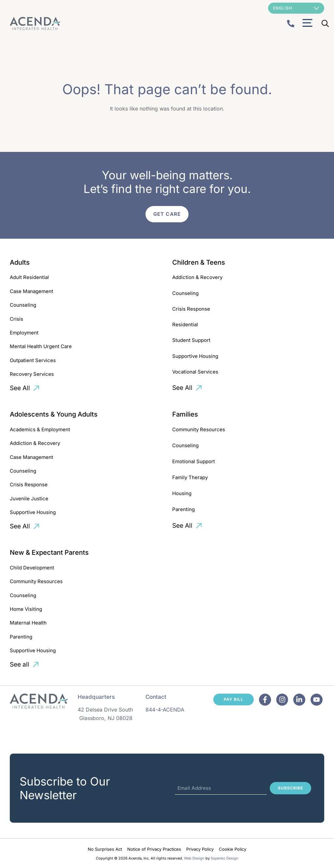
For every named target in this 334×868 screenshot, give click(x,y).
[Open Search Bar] (325, 23)
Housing (182, 493)
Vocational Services (195, 372)
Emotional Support (194, 461)
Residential (185, 324)
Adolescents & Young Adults (54, 414)
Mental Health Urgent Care (41, 346)
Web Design (194, 858)
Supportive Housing (195, 356)
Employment (24, 333)
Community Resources (199, 429)
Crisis (16, 319)
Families (185, 414)
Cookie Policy (233, 849)
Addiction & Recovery (197, 277)
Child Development (32, 568)
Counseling (23, 305)
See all (20, 664)
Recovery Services (32, 374)
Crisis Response (191, 309)
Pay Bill (234, 699)
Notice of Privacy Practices (154, 849)
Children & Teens (199, 262)
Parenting (183, 509)
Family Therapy (190, 477)
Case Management (31, 291)
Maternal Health (28, 623)
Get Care (167, 214)
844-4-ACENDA (165, 710)
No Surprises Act (105, 849)
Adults (20, 262)
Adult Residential (29, 277)
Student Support (191, 340)
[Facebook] (265, 700)
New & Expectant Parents (49, 552)
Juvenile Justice (29, 499)
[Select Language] (296, 8)
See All (20, 388)
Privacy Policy (200, 849)
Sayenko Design (225, 858)
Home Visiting (26, 609)
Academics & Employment (40, 429)
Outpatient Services (33, 360)
